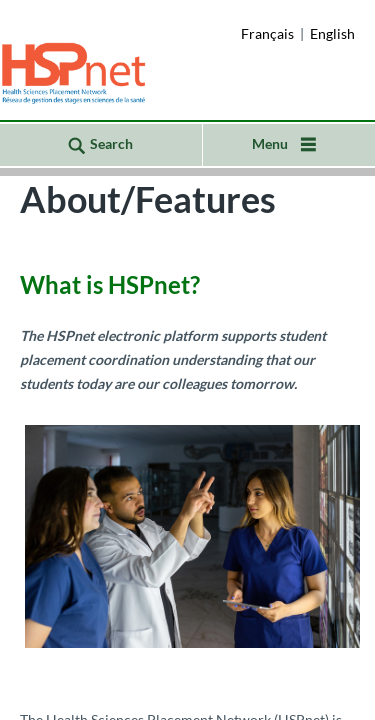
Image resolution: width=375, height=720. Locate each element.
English (332, 33)
